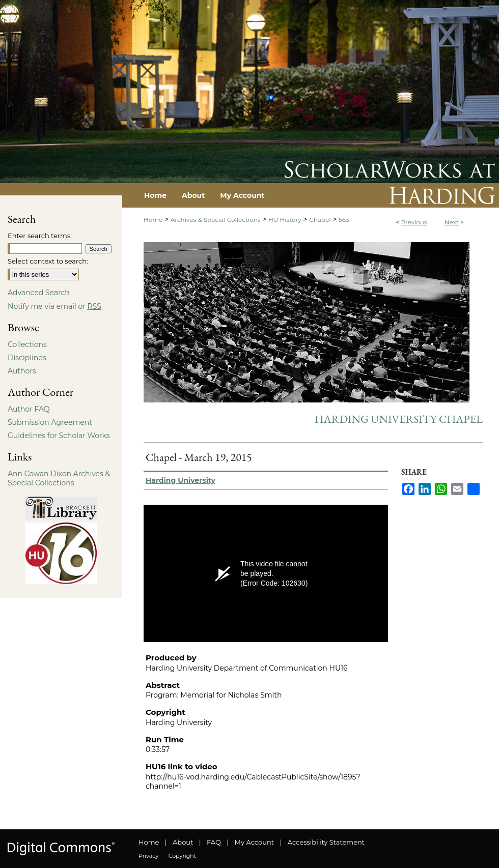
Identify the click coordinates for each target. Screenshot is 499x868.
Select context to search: (48, 261)
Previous (414, 222)
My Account (254, 842)
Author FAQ (29, 409)
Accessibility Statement (326, 842)
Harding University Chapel (399, 419)
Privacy (148, 856)
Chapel (320, 220)
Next (452, 222)
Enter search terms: (40, 236)
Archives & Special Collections (216, 220)
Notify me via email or (54, 306)
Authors (22, 371)
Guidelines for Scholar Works (59, 436)
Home (153, 220)
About (183, 842)
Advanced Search (39, 293)
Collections (27, 344)
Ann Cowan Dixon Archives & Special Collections (59, 478)
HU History (285, 220)
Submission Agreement (50, 422)
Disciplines (27, 358)
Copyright (182, 856)
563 (344, 220)
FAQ (214, 842)
